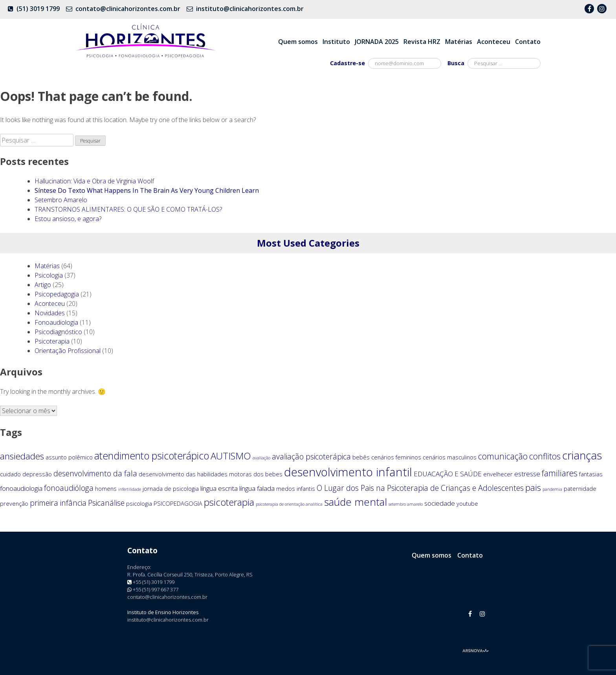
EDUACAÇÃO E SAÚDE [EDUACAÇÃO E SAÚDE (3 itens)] (448, 474)
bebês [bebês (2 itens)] (361, 457)
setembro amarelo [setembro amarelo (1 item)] (406, 504)
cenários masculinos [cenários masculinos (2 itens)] (450, 457)
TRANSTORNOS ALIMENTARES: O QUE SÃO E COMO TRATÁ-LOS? (128, 209)
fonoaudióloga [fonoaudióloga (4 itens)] (69, 488)
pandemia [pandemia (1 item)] (552, 489)
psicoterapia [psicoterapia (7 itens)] (229, 502)
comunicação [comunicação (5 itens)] (503, 456)
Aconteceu (494, 42)
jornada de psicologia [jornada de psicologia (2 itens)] (171, 488)
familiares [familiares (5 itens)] (560, 473)
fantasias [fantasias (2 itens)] (591, 474)
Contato (528, 42)
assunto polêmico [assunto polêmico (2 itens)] (69, 457)
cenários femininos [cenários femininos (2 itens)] (396, 457)
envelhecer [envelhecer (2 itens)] (498, 474)
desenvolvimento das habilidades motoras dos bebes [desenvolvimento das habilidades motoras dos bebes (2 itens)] (211, 474)
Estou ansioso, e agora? (68, 219)
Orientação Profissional (68, 351)
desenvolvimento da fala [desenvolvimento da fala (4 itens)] (95, 473)
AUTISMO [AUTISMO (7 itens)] (231, 456)
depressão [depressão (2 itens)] (37, 474)
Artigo (43, 285)
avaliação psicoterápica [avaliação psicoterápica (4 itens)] (311, 456)
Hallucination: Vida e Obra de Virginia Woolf (94, 181)
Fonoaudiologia (56, 322)
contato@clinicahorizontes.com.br (128, 9)
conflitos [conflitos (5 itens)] (545, 456)
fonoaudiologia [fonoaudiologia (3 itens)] (21, 488)
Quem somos (298, 42)
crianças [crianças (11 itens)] (582, 455)
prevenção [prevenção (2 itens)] (14, 503)
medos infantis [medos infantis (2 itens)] (296, 488)
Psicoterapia (52, 341)
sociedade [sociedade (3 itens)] (440, 503)
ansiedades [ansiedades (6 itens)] (22, 456)
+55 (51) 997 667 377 (156, 589)
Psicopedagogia (57, 294)
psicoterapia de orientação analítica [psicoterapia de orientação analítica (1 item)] (289, 504)
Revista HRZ (422, 42)
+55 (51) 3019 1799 (154, 582)
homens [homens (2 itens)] (106, 488)
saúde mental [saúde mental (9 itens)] (356, 502)
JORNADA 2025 (377, 42)
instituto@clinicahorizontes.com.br (250, 9)
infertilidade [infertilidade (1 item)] (130, 489)
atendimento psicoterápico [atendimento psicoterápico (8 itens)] (152, 455)
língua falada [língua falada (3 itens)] (257, 488)
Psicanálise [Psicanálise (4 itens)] (106, 503)
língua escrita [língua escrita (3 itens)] (219, 488)
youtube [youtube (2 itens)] (467, 503)
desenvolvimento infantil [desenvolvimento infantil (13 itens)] (348, 472)
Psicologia (49, 275)
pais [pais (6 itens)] (533, 488)
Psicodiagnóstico (58, 332)
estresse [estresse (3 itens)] (527, 474)
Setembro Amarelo (61, 200)
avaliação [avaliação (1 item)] (261, 458)
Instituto (336, 42)
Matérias (459, 42)
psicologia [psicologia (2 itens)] (139, 503)
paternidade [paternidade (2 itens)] (580, 488)
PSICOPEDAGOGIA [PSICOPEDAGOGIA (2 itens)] (178, 503)
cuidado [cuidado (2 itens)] (10, 474)
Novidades (50, 313)
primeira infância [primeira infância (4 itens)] (58, 503)
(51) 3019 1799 (38, 9)
